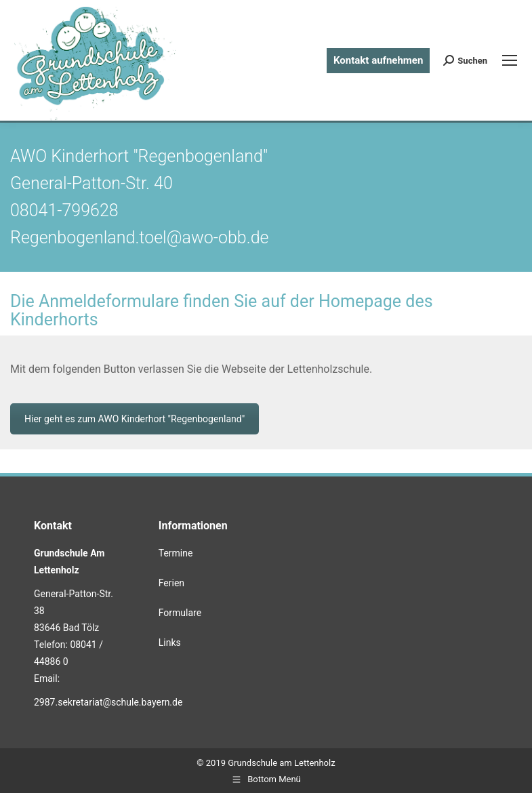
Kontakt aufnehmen (378, 60)
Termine (176, 553)
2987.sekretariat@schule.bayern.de (108, 702)
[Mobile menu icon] (510, 60)
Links (170, 643)
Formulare (180, 613)
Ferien (171, 583)
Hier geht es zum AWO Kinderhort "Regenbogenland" (135, 419)
